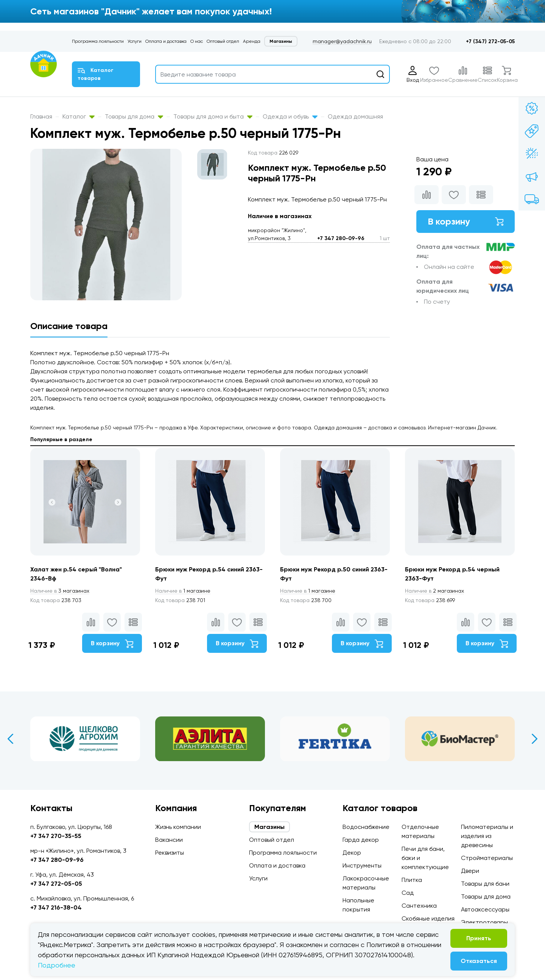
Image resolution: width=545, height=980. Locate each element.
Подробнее (57, 965)
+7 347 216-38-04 (56, 907)
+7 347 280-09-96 (341, 238)
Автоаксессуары (485, 909)
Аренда (252, 41)
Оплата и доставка (166, 41)
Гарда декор (361, 840)
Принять (479, 938)
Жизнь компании (178, 827)
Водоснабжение (366, 827)
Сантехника (419, 906)
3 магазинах (60, 591)
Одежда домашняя (355, 116)
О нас (197, 41)
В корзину (466, 221)
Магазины (281, 41)
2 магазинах (434, 591)
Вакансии (169, 840)
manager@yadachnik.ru (342, 41)
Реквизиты (170, 853)
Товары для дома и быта (213, 116)
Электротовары (484, 922)
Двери (470, 871)
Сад (408, 893)
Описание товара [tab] (69, 326)
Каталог (79, 116)
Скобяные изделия (428, 918)
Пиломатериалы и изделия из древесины (487, 836)
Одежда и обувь (290, 116)
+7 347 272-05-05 (56, 884)
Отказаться (479, 961)
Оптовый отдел (223, 41)
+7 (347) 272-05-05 (490, 41)
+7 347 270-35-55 (56, 836)
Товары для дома (134, 116)
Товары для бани (485, 884)
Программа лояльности (98, 41)
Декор (352, 853)
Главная (41, 116)
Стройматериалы (487, 858)
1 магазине (183, 591)
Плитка (412, 880)
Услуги (135, 41)
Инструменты (362, 865)
